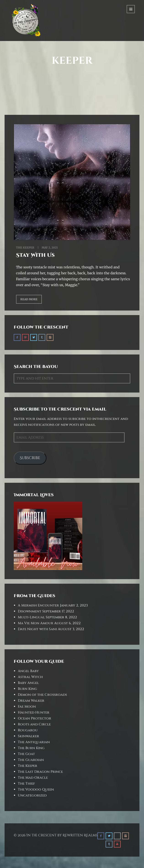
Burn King (27, 689)
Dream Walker (31, 701)
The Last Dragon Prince (40, 772)
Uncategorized (32, 795)
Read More (29, 299)
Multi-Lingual (31, 617)
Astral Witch (30, 677)
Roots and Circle (34, 724)
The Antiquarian (34, 742)
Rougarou (28, 730)
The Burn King (31, 748)
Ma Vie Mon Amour (36, 623)
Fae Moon (27, 707)
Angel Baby (28, 671)
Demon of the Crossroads (42, 695)
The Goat (26, 754)
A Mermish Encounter (38, 605)
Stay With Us (35, 255)
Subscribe (30, 458)
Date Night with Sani (37, 629)
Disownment (30, 611)
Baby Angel (28, 683)
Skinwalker (28, 736)
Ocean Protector (35, 718)
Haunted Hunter (34, 713)
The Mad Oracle (33, 778)
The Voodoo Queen (36, 790)
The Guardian (31, 760)
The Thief (26, 784)
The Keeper (25, 248)
